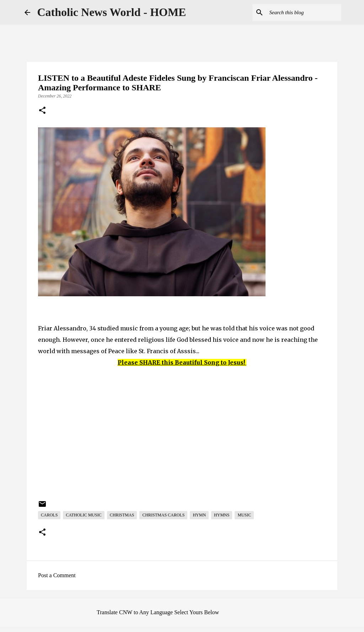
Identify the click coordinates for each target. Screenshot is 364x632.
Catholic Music (84, 515)
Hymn (199, 515)
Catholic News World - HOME (112, 12)
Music (244, 515)
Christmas (122, 515)
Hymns (222, 515)
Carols (49, 515)
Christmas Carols (163, 515)
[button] (42, 111)
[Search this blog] (304, 12)
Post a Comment (57, 575)
